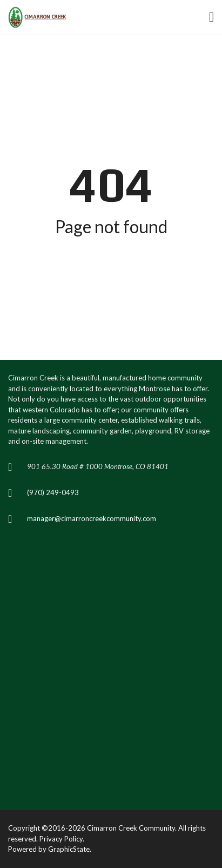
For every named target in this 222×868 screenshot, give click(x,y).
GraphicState (69, 849)
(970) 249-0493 (53, 492)
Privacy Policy (61, 839)
